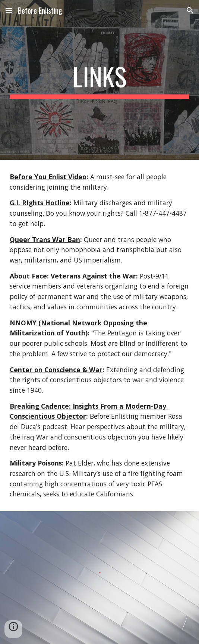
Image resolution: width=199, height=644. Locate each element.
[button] (9, 10)
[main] (99, 80)
